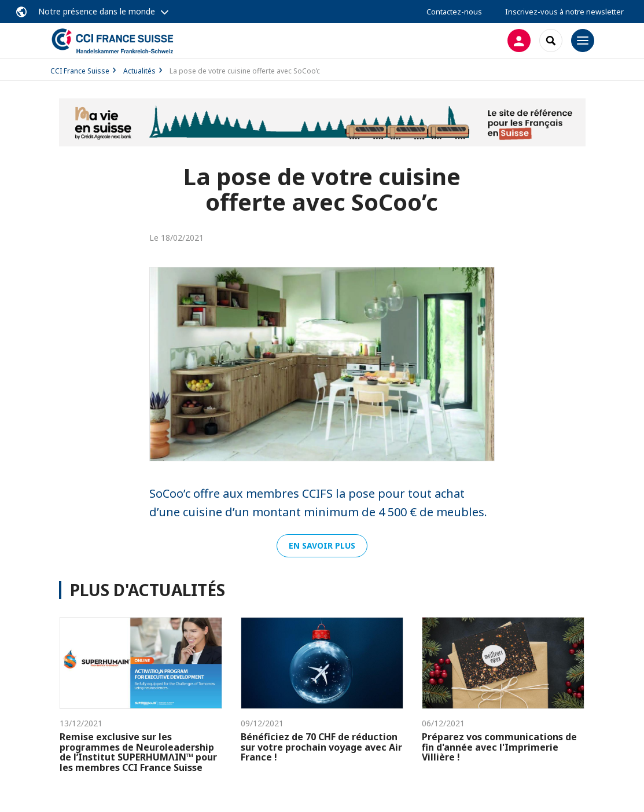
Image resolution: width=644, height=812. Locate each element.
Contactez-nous (454, 12)
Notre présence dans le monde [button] (97, 11)
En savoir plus (322, 545)
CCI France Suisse (80, 71)
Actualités (139, 71)
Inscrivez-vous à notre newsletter (564, 12)
